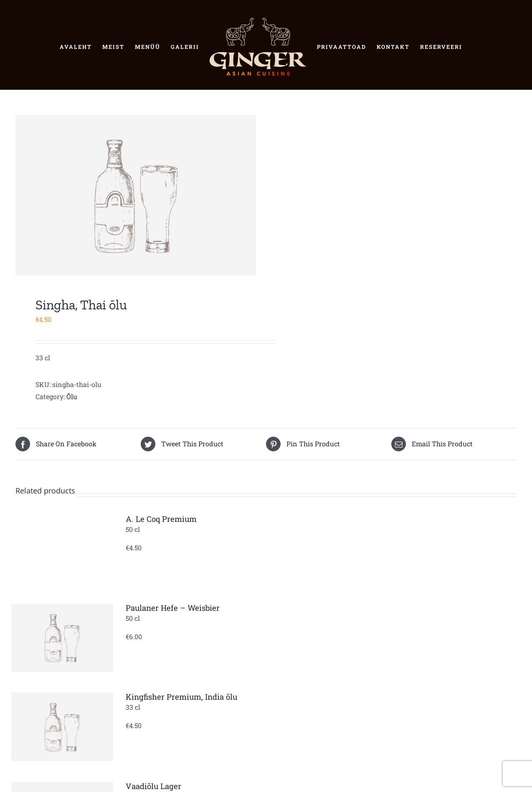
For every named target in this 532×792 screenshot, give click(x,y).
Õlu (72, 396)
